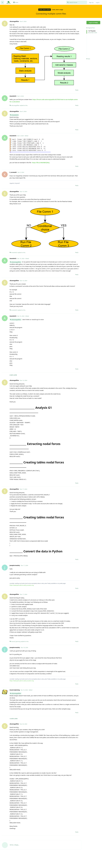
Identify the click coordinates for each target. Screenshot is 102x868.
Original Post (90, 28)
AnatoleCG (15, 115)
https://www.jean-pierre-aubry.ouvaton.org (22, 585)
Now (88, 59)
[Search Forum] (77, 2)
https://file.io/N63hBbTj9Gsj (41, 163)
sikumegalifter (16, 262)
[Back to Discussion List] (2, 2)
